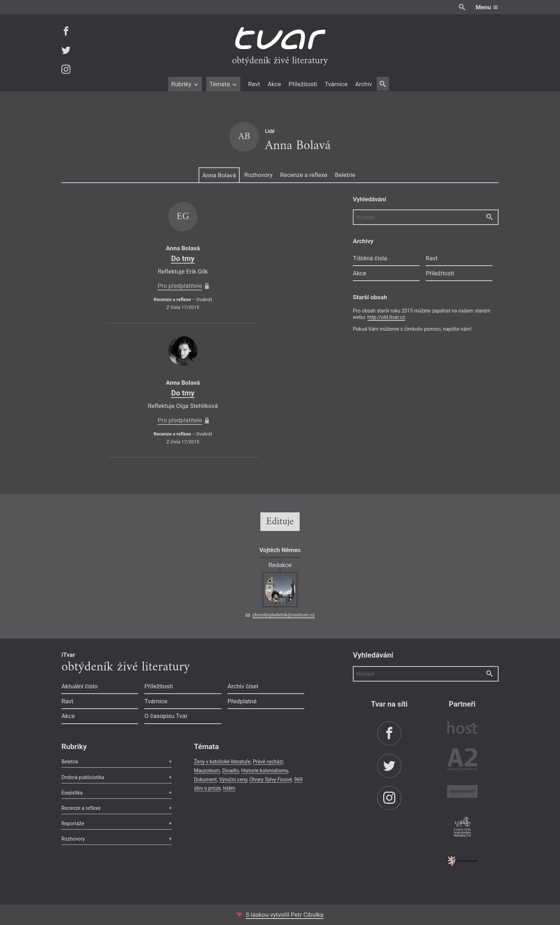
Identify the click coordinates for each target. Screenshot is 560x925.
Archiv (363, 84)
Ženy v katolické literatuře (222, 762)
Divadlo (231, 771)
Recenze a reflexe (304, 175)
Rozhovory (258, 175)
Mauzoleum (207, 771)
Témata (223, 84)
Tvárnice (336, 84)
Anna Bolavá (219, 175)
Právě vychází (268, 762)
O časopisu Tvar (166, 716)
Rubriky (185, 84)
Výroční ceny (233, 779)
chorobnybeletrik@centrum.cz (284, 615)
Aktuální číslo (80, 686)
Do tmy (183, 259)
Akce (274, 84)
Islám (229, 788)
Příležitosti (303, 84)
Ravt (254, 84)
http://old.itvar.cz (386, 317)
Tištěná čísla (370, 258)
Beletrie (345, 175)
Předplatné (242, 701)
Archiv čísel (243, 686)
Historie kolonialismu (265, 771)
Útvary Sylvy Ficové (271, 779)
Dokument (205, 779)
